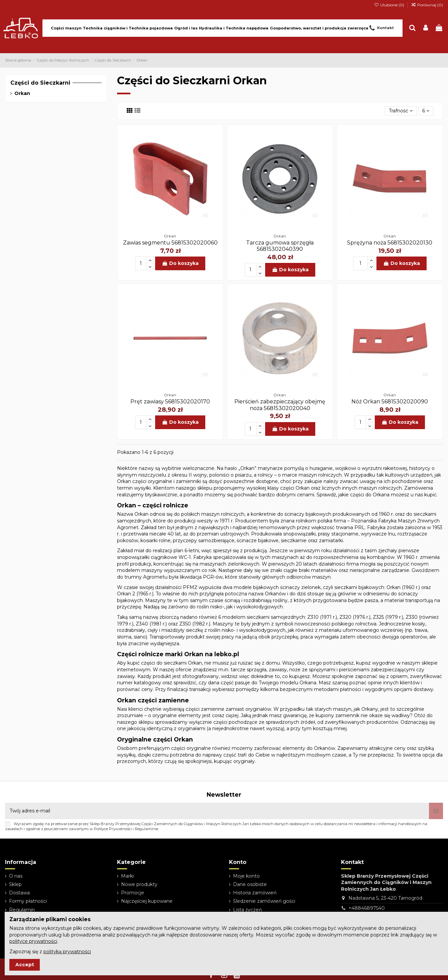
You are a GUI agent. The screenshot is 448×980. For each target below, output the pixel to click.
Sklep (15, 884)
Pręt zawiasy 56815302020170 (170, 402)
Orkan (22, 93)
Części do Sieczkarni (40, 83)
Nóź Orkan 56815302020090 (390, 402)
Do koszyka (180, 263)
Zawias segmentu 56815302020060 (170, 243)
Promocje (133, 893)
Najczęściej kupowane (147, 901)
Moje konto (246, 876)
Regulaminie (146, 829)
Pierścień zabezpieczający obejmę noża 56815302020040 (280, 405)
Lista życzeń (247, 910)
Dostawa (19, 893)
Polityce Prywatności (113, 829)
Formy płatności (28, 901)
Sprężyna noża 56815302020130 (390, 243)
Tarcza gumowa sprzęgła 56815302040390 (280, 246)
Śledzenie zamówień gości (264, 901)
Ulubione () (389, 5)
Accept (25, 965)
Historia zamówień (255, 893)
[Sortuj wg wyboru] (401, 111)
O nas (16, 876)
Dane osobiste (250, 884)
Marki (127, 876)
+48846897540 (367, 908)
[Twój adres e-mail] (217, 811)
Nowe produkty (139, 884)
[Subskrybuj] (436, 811)
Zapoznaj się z (50, 952)
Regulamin (22, 910)
